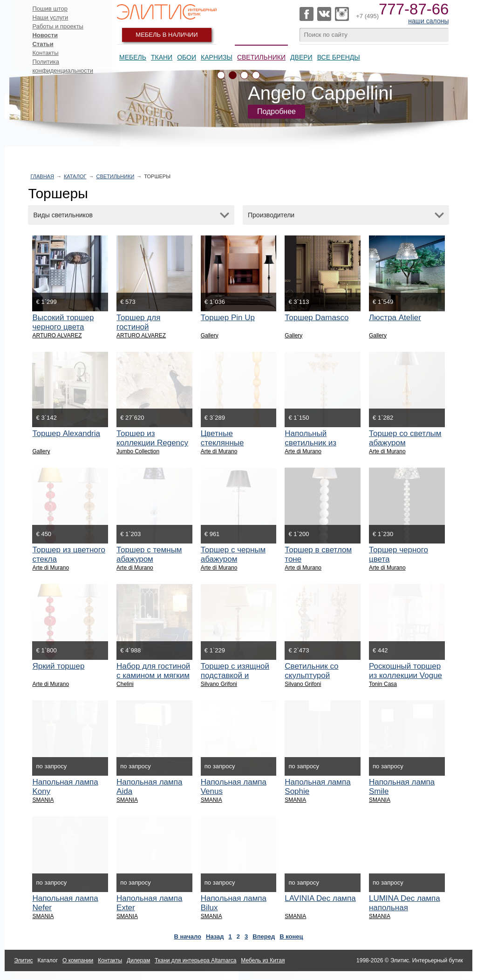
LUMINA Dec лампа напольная (405, 903)
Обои (187, 57)
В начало (187, 936)
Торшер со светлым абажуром (405, 438)
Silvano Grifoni (219, 684)
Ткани (162, 57)
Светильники (261, 57)
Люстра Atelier (395, 318)
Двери (301, 57)
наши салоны (428, 21)
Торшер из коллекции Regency (152, 438)
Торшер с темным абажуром (149, 554)
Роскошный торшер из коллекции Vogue (405, 671)
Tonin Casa (383, 684)
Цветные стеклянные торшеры (222, 443)
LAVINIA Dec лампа (320, 898)
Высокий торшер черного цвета (63, 322)
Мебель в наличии (167, 35)
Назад (215, 936)
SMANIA (43, 800)
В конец (291, 936)
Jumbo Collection (138, 451)
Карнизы (217, 57)
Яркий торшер (58, 666)
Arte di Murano (219, 451)
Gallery (210, 336)
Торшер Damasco (317, 318)
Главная (42, 176)
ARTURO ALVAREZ (57, 336)
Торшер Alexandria (66, 433)
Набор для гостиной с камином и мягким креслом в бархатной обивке (153, 680)
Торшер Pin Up (228, 318)
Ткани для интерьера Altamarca (195, 960)
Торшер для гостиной (138, 322)
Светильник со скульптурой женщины (311, 675)
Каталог (75, 176)
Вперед (264, 936)
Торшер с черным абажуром (233, 554)
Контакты (45, 53)
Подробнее (276, 111)
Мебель (133, 57)
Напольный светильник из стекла (310, 443)
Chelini (125, 684)
